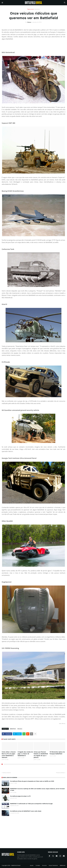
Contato (38, 865)
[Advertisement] (33, 830)
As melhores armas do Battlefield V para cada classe (26, 811)
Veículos (20, 729)
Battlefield (37, 9)
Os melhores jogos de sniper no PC (20, 796)
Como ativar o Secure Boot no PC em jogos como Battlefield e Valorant (9, 755)
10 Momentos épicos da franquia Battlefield (57, 753)
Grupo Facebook (53, 865)
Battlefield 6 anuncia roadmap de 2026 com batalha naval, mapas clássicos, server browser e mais (38, 790)
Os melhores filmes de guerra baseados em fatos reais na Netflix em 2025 (32, 781)
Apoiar (32, 865)
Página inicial (30, 9)
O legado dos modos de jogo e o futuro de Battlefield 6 (25, 754)
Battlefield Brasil (16, 865)
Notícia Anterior (7, 773)
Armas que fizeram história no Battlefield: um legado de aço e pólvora (41, 755)
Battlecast (63, 865)
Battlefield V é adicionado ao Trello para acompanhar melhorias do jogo (31, 804)
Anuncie (44, 865)
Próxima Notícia (60, 773)
